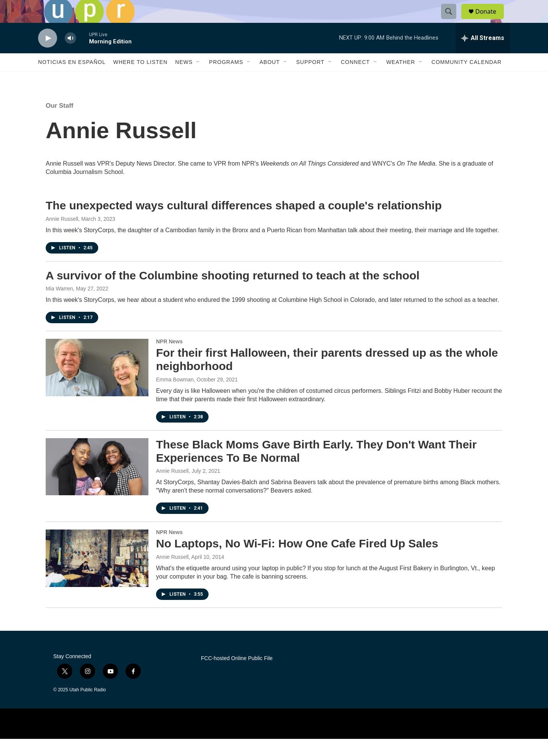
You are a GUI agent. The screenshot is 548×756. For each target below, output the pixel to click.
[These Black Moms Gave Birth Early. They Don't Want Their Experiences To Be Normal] (97, 484)
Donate (491, 20)
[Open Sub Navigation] (198, 79)
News (184, 79)
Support (310, 79)
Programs (226, 79)
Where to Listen (140, 79)
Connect (355, 79)
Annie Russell (62, 236)
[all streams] (483, 55)
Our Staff (60, 123)
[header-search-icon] (452, 20)
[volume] (70, 55)
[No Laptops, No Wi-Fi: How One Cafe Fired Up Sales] (97, 575)
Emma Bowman (175, 397)
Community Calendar (467, 79)
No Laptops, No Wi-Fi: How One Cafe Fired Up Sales (297, 561)
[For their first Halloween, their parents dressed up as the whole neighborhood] (97, 384)
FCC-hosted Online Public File (237, 675)
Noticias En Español (72, 79)
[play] (48, 55)
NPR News (169, 359)
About (270, 79)
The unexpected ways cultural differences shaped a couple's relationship (244, 222)
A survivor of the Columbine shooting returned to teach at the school (233, 293)
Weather (401, 79)
